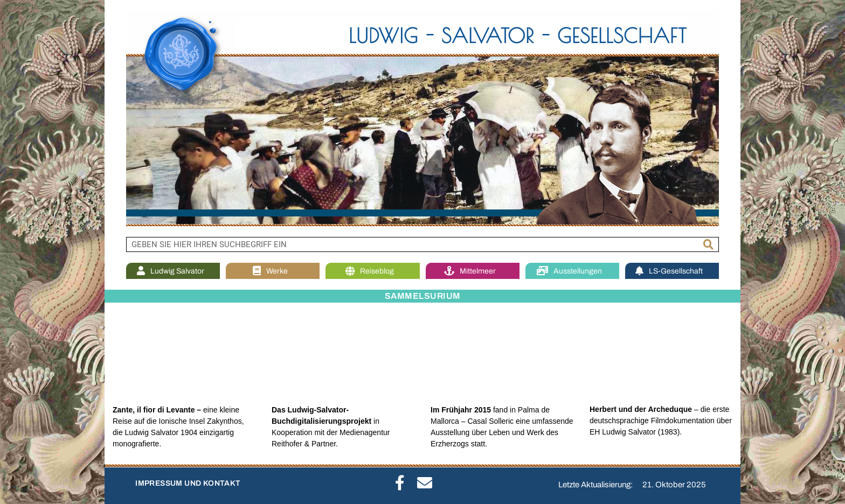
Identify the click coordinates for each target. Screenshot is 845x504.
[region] (422, 118)
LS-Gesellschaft (672, 271)
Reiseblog (372, 271)
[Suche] (709, 244)
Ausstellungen (572, 271)
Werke (273, 271)
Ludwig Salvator (173, 271)
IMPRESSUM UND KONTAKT (188, 483)
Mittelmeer (473, 271)
